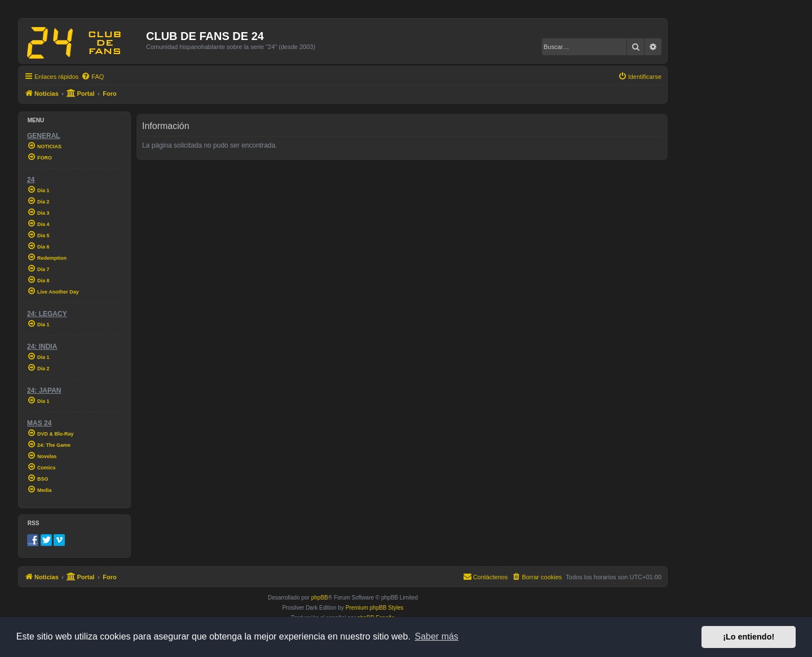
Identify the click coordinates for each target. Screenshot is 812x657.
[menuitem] (92, 77)
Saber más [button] (437, 636)
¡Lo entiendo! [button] (749, 637)
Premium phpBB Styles (375, 608)
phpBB (320, 598)
